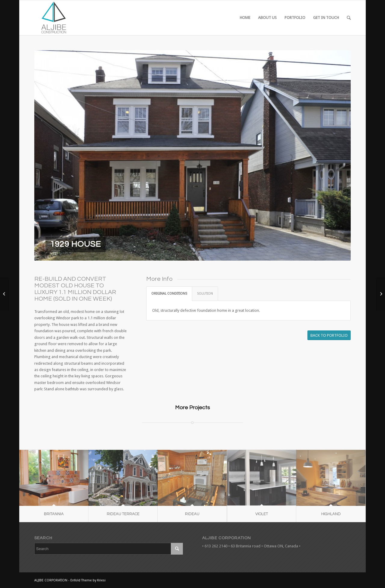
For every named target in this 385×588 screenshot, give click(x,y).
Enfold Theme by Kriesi (88, 580)
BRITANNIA (54, 514)
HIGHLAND (331, 514)
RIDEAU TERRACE (123, 514)
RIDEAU (192, 514)
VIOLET (262, 514)
